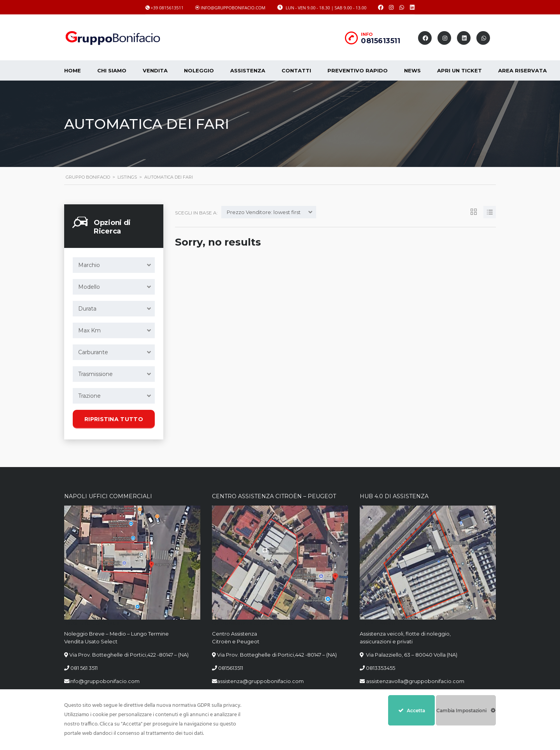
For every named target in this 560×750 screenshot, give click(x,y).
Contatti (296, 70)
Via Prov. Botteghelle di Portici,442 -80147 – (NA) (277, 655)
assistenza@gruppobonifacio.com (260, 681)
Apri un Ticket (459, 70)
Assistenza (248, 70)
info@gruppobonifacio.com (104, 681)
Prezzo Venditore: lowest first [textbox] (264, 212)
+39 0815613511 (167, 8)
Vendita (155, 70)
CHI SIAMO (112, 70)
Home (73, 70)
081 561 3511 (84, 668)
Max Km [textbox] (89, 330)
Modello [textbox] (89, 287)
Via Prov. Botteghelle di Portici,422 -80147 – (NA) (129, 655)
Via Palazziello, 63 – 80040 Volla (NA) (411, 655)
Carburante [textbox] (93, 352)
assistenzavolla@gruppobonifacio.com (415, 681)
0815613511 (381, 41)
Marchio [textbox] (89, 265)
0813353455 (381, 668)
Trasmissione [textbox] (95, 374)
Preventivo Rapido (358, 70)
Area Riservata (522, 70)
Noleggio (199, 70)
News (412, 70)
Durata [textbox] (87, 309)
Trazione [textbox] (89, 396)
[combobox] (114, 265)
